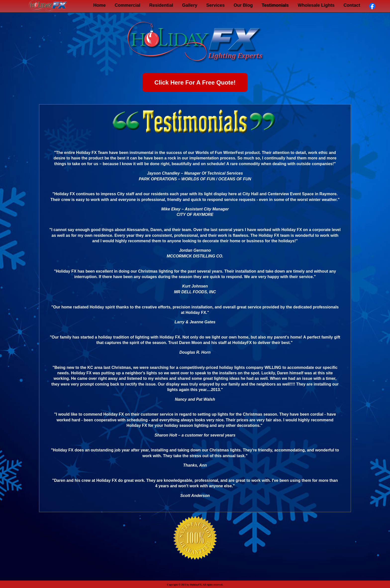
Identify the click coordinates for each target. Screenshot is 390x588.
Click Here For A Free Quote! (195, 82)
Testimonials (275, 5)
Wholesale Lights (316, 5)
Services (215, 5)
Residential (161, 5)
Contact (352, 5)
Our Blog (243, 5)
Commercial (127, 5)
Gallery (190, 5)
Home (99, 5)
